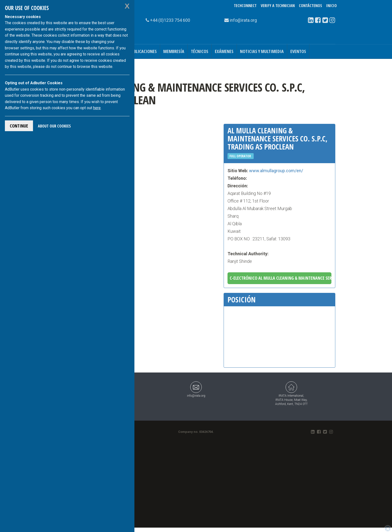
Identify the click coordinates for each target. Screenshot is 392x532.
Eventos (298, 51)
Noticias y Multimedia (262, 51)
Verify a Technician (278, 6)
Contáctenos (310, 6)
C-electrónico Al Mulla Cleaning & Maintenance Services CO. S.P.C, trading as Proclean (281, 278)
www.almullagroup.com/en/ (276, 171)
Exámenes (224, 51)
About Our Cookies (54, 126)
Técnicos (200, 51)
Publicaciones (143, 51)
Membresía (174, 51)
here (97, 108)
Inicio (332, 6)
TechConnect (245, 6)
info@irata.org (196, 389)
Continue (19, 126)
